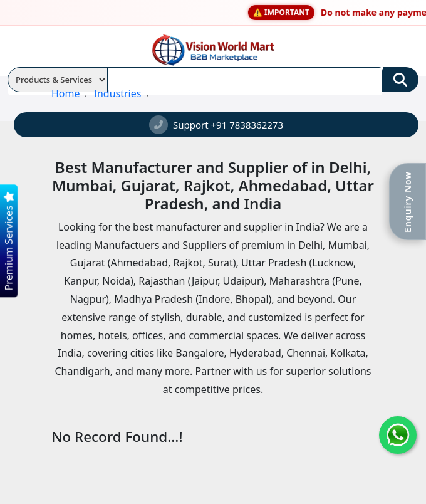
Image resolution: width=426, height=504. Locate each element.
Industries (117, 93)
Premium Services (8, 241)
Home (66, 93)
